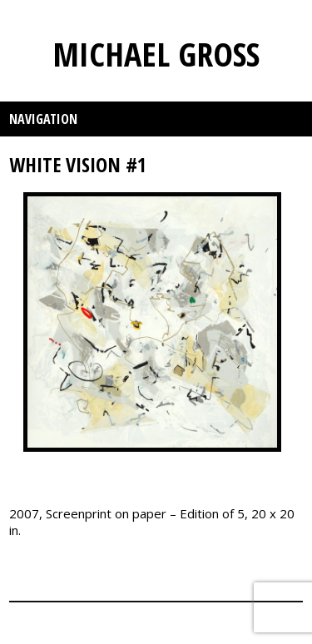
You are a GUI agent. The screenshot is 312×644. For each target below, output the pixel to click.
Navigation (43, 119)
